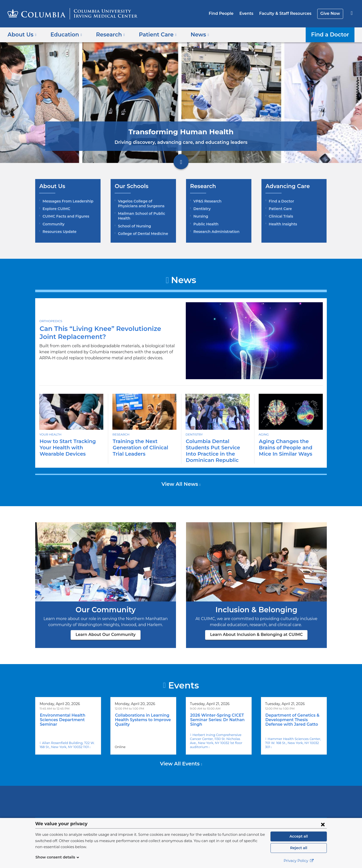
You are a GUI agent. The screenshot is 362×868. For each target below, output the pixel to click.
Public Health (205, 224)
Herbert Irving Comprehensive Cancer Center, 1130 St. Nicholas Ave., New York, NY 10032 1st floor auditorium (218, 733)
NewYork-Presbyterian (217, 794)
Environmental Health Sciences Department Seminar (60, 714)
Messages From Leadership (66, 201)
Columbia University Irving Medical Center (149, 791)
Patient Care (279, 209)
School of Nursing (133, 226)
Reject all (299, 848)
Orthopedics (50, 321)
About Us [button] (22, 34)
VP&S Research (207, 201)
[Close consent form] (323, 824)
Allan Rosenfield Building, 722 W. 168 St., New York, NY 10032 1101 (67, 735)
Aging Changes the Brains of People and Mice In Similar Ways (290, 448)
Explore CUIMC (56, 209)
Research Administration (215, 232)
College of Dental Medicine (141, 234)
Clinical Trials (280, 216)
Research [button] (107, 34)
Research (121, 434)
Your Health (50, 434)
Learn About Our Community (106, 628)
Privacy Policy (299, 861)
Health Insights (282, 224)
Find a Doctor (331, 34)
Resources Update (58, 232)
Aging (264, 434)
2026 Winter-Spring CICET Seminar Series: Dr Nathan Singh (216, 714)
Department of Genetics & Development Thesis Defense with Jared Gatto (293, 714)
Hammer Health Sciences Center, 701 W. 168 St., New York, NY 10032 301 (293, 735)
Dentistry (201, 209)
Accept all (299, 836)
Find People (226, 13)
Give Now (331, 13)
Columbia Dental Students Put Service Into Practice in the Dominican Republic (217, 448)
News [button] (192, 34)
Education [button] (64, 34)
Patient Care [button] (152, 34)
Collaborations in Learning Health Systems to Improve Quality (141, 714)
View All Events (180, 753)
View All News (180, 478)
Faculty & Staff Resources (288, 13)
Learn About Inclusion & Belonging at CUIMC (257, 628)
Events (250, 13)
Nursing (200, 216)
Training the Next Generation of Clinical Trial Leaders (139, 448)
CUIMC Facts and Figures (64, 216)
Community (52, 224)
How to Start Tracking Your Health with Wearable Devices (71, 448)
